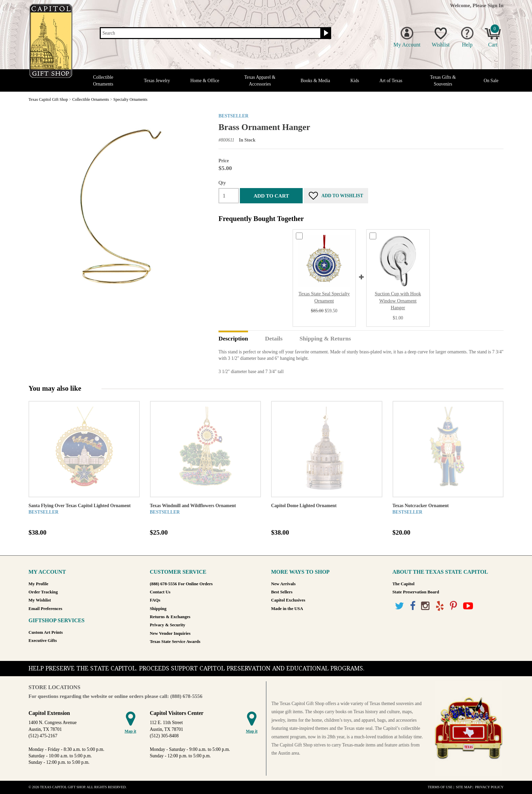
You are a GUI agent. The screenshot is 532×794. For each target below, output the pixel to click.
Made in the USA (287, 609)
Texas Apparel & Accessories (260, 80)
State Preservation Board (416, 592)
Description (233, 339)
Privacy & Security (168, 625)
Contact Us (160, 592)
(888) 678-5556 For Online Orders (181, 584)
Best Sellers (282, 592)
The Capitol (404, 584)
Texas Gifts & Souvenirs (443, 80)
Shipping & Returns (325, 339)
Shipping (158, 609)
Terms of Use (440, 787)
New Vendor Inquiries (170, 633)
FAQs (155, 600)
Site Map (464, 787)
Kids (355, 81)
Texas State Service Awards (175, 642)
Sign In (496, 5)
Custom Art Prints (46, 632)
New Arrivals (283, 584)
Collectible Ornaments (103, 80)
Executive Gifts (43, 641)
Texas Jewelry (157, 81)
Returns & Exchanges (170, 617)
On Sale (491, 81)
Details (274, 339)
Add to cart (271, 196)
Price (224, 161)
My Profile (38, 584)
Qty (222, 183)
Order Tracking (43, 592)
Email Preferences (45, 609)
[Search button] (325, 33)
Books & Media (315, 81)
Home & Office (205, 81)
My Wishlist (40, 600)
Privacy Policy (489, 787)
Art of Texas (391, 81)
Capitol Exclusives (288, 600)
